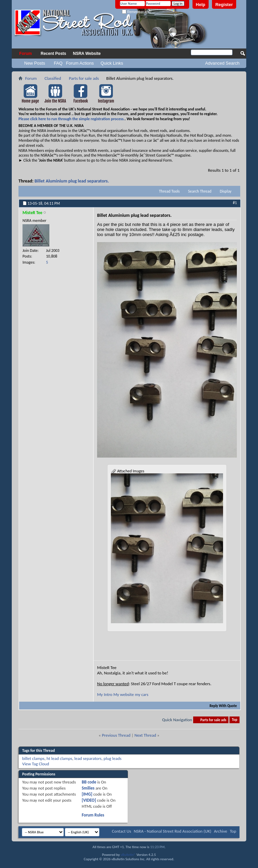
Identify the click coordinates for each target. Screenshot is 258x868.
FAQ (58, 63)
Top (234, 720)
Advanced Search (222, 63)
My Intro (105, 694)
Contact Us (121, 831)
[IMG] (87, 794)
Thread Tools (169, 191)
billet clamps (33, 758)
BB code (89, 782)
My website (123, 694)
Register (224, 5)
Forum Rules (93, 815)
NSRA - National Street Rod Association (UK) (173, 831)
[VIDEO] (89, 800)
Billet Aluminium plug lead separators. (72, 181)
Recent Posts (53, 54)
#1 (235, 203)
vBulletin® (128, 855)
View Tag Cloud (36, 764)
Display (226, 191)
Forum (25, 54)
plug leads (112, 758)
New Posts (35, 63)
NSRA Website (87, 54)
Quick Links (112, 63)
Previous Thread (116, 735)
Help (201, 5)
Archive (221, 831)
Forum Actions (80, 63)
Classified (53, 78)
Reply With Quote (220, 706)
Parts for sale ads (84, 78)
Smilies (88, 788)
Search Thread (200, 191)
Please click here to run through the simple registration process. (72, 119)
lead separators (88, 758)
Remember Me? (137, 12)
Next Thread (145, 735)
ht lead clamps (59, 758)
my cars (141, 694)
